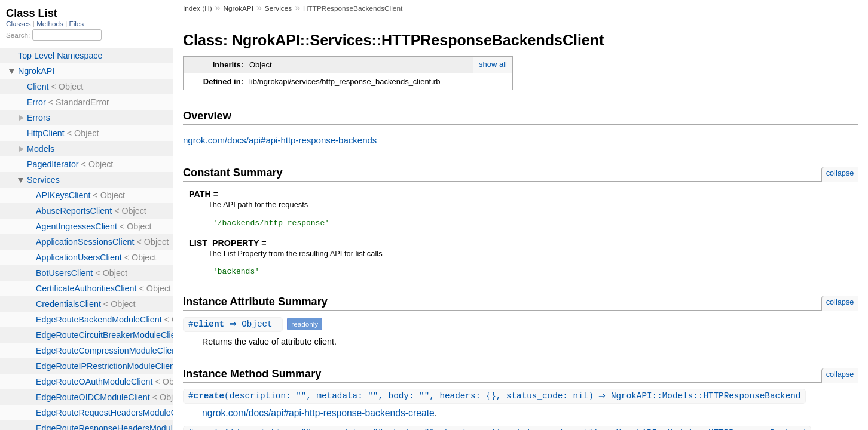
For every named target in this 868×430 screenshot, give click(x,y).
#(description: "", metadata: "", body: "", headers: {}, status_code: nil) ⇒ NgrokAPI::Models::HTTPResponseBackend (496, 400)
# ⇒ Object (234, 328)
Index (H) (198, 8)
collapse (840, 173)
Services (278, 8)
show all (493, 64)
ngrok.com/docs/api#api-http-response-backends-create (318, 417)
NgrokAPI (238, 8)
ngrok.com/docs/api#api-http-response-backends (280, 140)
